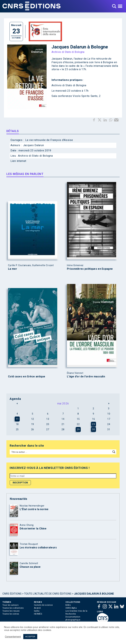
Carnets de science (43, 605)
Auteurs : (16, 145)
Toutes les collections (13, 608)
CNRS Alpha (71, 608)
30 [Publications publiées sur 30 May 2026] (93, 429)
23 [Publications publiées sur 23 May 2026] (93, 424)
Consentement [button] (13, 637)
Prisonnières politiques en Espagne (90, 269)
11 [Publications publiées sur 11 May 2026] (17, 419)
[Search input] (61, 452)
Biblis (68, 605)
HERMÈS (38, 614)
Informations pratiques (67, 80)
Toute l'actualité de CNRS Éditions (48, 594)
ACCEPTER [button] (30, 637)
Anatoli (37, 608)
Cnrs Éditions (12, 594)
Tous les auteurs (10, 605)
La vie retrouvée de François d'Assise (49, 140)
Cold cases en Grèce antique (27, 377)
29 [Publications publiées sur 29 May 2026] (78, 429)
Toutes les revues (11, 611)
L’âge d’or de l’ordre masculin (86, 377)
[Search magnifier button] (114, 452)
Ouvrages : (18, 140)
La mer (13, 269)
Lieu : (14, 156)
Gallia (37, 611)
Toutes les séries (11, 614)
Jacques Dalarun (62, 59)
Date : (15, 150)
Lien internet (18, 161)
